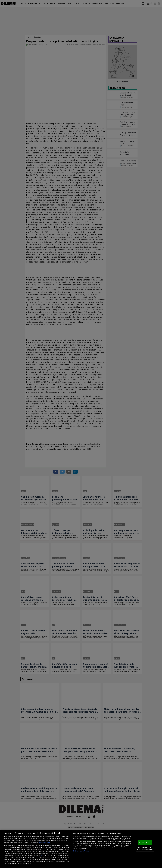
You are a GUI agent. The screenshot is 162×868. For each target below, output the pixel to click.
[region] (81, 849)
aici (42, 855)
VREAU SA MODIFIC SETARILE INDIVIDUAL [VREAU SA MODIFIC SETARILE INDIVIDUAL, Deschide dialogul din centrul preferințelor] (145, 848)
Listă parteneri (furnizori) (82, 851)
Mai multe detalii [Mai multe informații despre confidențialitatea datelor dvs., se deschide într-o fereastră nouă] (45, 842)
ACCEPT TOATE (145, 842)
